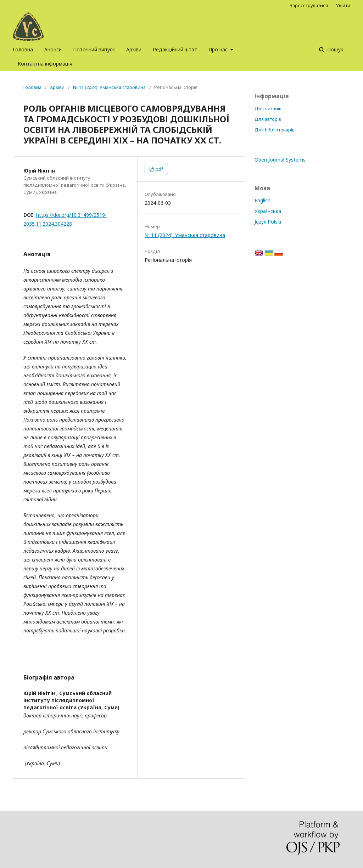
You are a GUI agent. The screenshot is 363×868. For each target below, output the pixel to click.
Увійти (343, 5)
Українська (268, 211)
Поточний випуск (94, 49)
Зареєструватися (309, 5)
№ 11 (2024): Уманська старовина (109, 87)
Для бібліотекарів (275, 130)
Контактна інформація (45, 64)
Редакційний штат (175, 49)
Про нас (219, 49)
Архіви (134, 49)
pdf (159, 169)
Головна (23, 49)
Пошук (334, 49)
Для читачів (268, 108)
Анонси (53, 49)
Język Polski (268, 222)
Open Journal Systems (280, 160)
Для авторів (268, 119)
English (263, 200)
